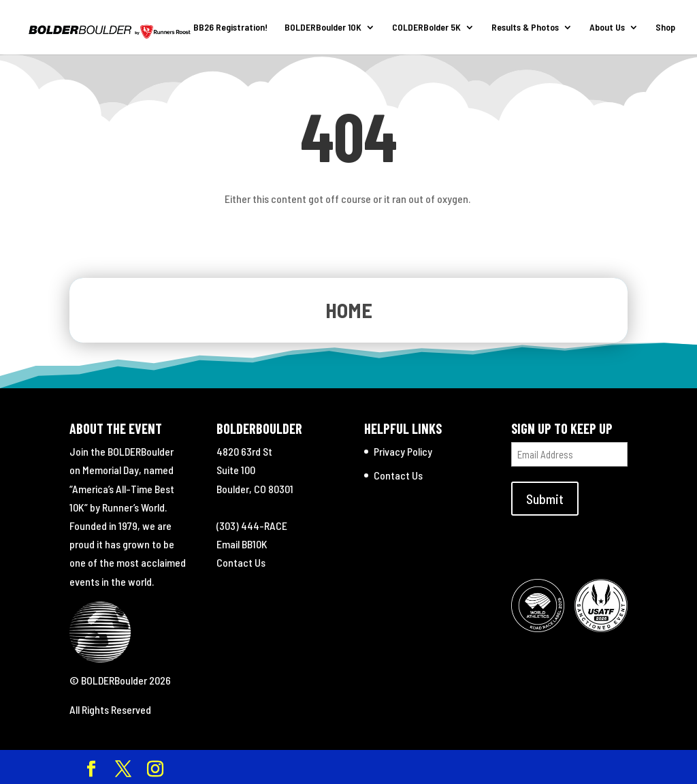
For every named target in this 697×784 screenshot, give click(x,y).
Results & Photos (525, 28)
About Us (607, 28)
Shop (665, 28)
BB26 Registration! (230, 28)
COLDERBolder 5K (426, 28)
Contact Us (241, 562)
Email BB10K (242, 544)
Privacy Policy (403, 451)
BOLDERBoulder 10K (323, 28)
